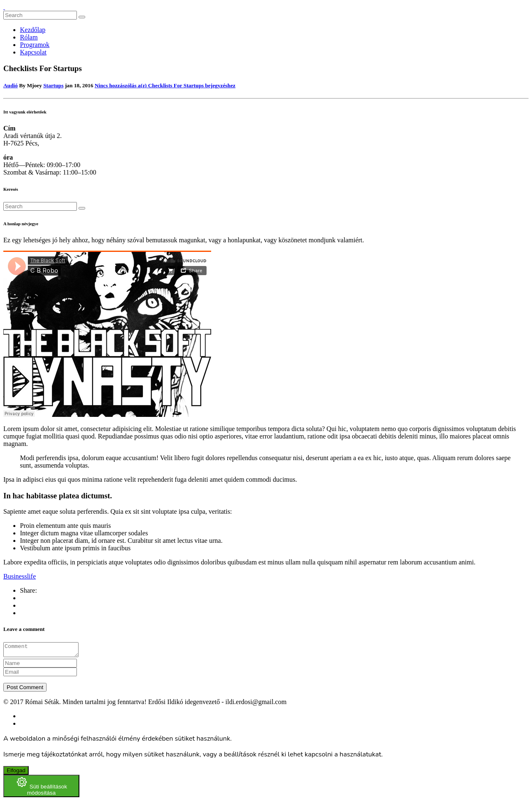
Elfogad (16, 773)
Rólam (29, 37)
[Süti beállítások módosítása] (41, 788)
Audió (11, 85)
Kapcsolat (33, 52)
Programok (35, 45)
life (31, 576)
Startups (53, 85)
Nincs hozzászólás (165, 85)
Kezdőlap (33, 30)
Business (15, 576)
